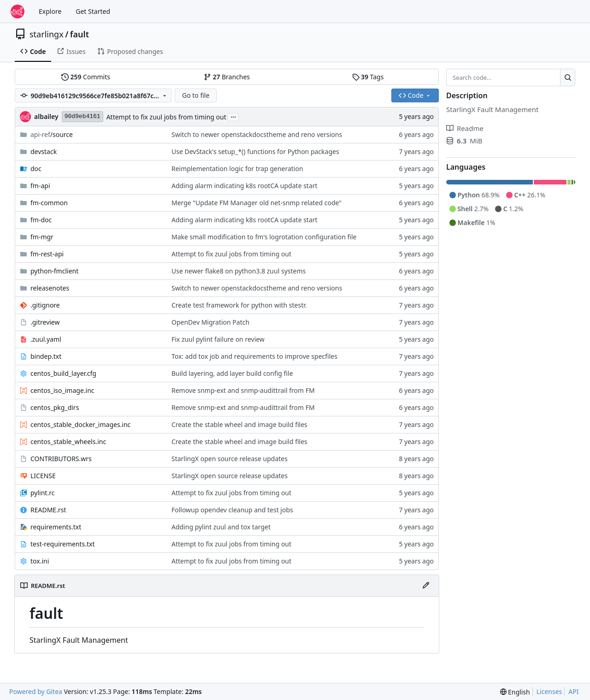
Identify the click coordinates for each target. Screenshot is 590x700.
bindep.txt (46, 356)
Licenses (549, 691)
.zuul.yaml (46, 339)
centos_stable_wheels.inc (68, 442)
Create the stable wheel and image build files (239, 424)
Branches (227, 77)
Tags (368, 77)
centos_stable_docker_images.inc (80, 424)
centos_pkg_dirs (55, 407)
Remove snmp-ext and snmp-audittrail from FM (243, 390)
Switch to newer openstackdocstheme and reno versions (257, 134)
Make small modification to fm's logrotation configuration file (264, 237)
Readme (465, 128)
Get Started (93, 11)
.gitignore (45, 305)
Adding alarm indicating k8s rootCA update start (245, 186)
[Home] (18, 12)
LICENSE (43, 476)
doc (36, 169)
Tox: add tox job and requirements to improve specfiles (254, 356)
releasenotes (50, 288)
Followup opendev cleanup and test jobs (232, 510)
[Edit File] (426, 586)
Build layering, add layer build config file (232, 373)
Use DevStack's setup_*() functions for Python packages (255, 151)
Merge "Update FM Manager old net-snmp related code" (257, 203)
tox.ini (40, 561)
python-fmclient (54, 271)
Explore (50, 11)
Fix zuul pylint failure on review (218, 339)
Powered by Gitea (36, 691)
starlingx (47, 34)
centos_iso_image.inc (62, 390)
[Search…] (568, 77)
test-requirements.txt (63, 544)
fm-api (40, 186)
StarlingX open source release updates (230, 459)
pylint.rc (42, 493)
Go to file (196, 95)
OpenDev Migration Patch (210, 322)
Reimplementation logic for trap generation (237, 169)
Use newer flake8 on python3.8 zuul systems (239, 271)
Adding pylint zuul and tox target (221, 527)
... (233, 116)
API (573, 691)
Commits (86, 77)
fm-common (49, 203)
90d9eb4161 (83, 116)
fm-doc (41, 220)
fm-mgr (42, 237)
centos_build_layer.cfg (63, 373)
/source (52, 134)
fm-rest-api (47, 254)
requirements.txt (56, 527)
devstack (44, 151)
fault (80, 34)
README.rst (48, 510)
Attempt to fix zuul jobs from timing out (166, 117)
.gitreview (45, 322)
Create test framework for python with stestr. (239, 305)
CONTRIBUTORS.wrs (61, 459)
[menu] (515, 692)
